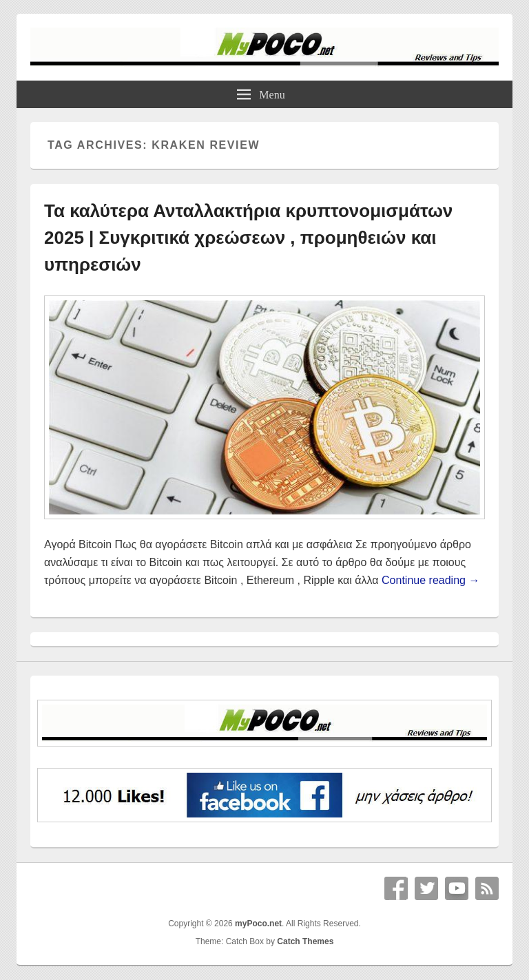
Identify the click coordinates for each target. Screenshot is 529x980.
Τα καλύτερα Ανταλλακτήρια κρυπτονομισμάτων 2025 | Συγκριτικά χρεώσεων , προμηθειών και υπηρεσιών (248, 238)
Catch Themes (305, 941)
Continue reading (431, 580)
